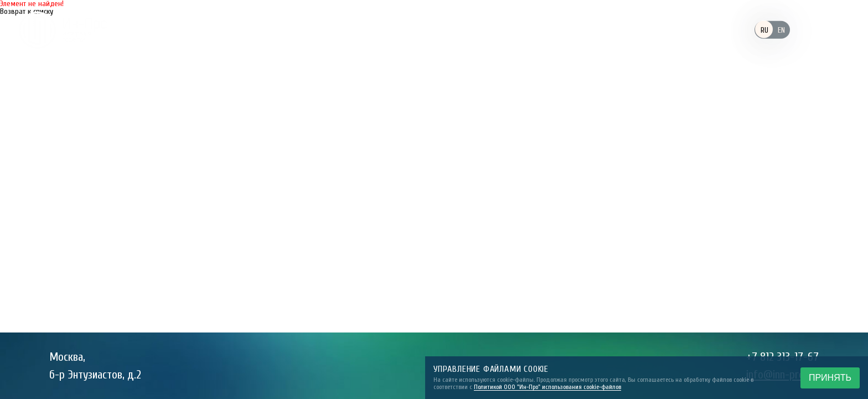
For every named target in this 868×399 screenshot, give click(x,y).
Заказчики (405, 30)
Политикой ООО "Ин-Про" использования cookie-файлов (547, 387)
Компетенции (486, 30)
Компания (332, 30)
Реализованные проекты (596, 30)
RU (764, 30)
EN (781, 30)
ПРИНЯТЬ (830, 378)
